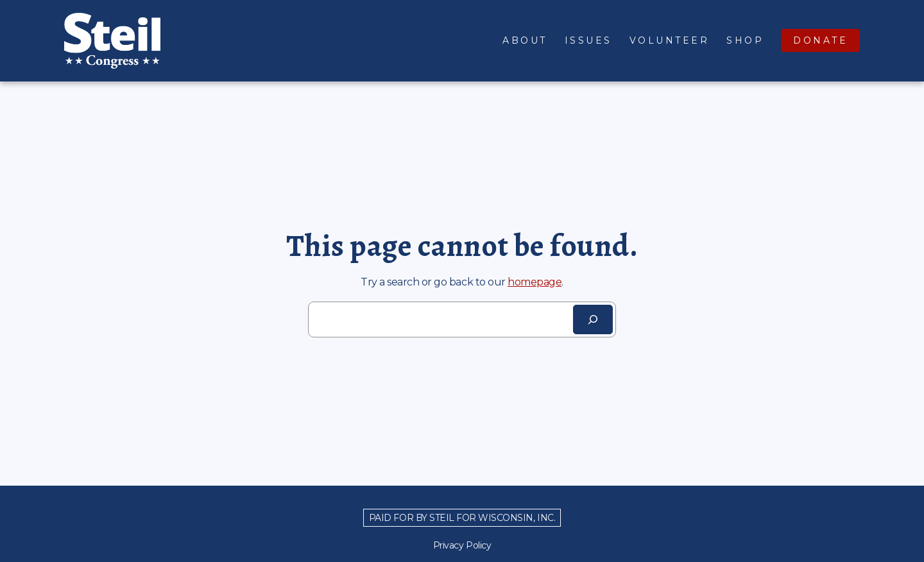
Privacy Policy (462, 545)
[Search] (593, 319)
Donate (820, 40)
